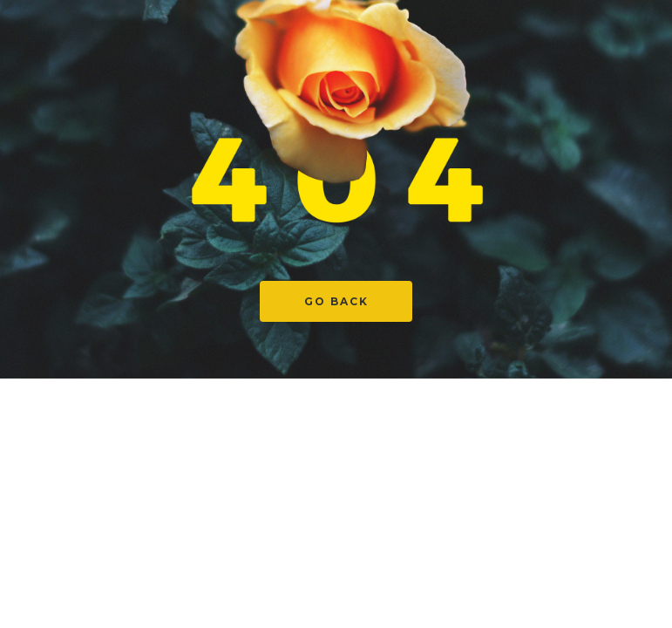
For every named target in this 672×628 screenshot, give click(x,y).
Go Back (336, 301)
